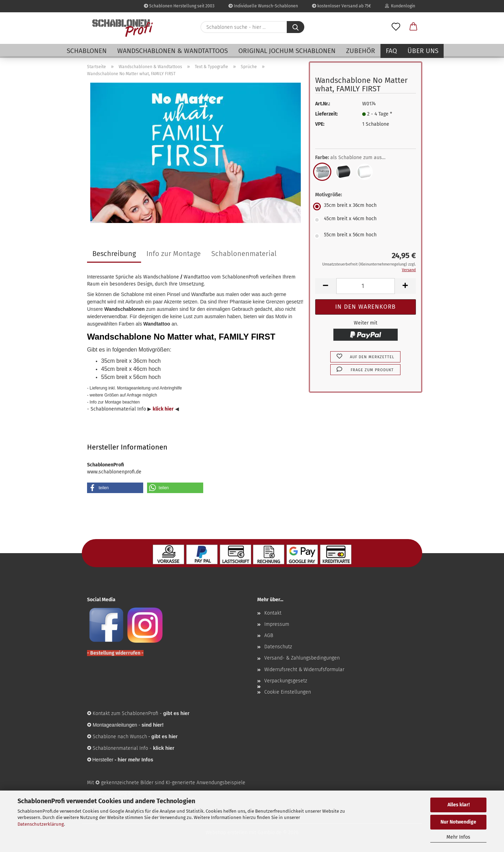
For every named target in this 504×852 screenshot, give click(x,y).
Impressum (277, 624)
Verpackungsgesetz (286, 681)
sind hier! (152, 725)
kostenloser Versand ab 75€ (341, 6)
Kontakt (273, 613)
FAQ (391, 51)
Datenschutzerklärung (41, 824)
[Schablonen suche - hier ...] (296, 27)
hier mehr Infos (135, 760)
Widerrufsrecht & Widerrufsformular (304, 670)
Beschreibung (114, 254)
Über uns (423, 51)
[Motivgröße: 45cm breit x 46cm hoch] (366, 220)
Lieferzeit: (326, 114)
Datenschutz (278, 647)
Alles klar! (459, 805)
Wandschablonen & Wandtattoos (173, 51)
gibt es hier (164, 736)
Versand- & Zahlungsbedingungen (302, 658)
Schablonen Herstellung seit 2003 (179, 6)
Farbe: (356, 158)
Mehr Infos (458, 837)
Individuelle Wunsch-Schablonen (263, 6)
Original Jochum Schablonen (287, 51)
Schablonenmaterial (244, 254)
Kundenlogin (400, 6)
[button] (413, 27)
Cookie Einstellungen (288, 692)
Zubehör (361, 51)
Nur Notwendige (458, 822)
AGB (269, 635)
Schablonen (87, 51)
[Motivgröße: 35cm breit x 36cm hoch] (366, 207)
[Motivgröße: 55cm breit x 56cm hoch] (366, 236)
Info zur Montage (174, 254)
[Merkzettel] (396, 27)
